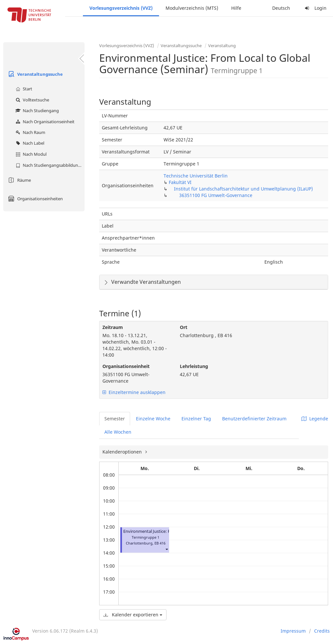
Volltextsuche (32, 100)
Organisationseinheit (126, 366)
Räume (19, 180)
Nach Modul (30, 154)
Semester (115, 419)
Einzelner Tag (196, 419)
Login (315, 8)
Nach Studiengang (36, 111)
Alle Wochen (118, 432)
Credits (322, 631)
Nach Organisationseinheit (44, 122)
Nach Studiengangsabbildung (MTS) (49, 165)
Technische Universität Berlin (196, 176)
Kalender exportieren (133, 615)
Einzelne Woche (153, 419)
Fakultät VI (180, 182)
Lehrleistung (194, 366)
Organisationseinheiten (35, 199)
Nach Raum (30, 132)
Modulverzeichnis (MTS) (192, 8)
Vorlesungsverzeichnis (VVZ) (121, 8)
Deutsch (281, 8)
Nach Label (29, 143)
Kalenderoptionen (123, 452)
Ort (184, 327)
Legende (315, 419)
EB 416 (160, 543)
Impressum (293, 631)
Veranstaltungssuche (35, 74)
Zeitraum (113, 327)
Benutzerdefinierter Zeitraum (254, 419)
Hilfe (236, 8)
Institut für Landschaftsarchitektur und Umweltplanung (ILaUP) (243, 189)
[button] (166, 549)
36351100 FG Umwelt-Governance (216, 195)
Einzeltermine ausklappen (134, 392)
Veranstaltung (222, 46)
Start (23, 89)
